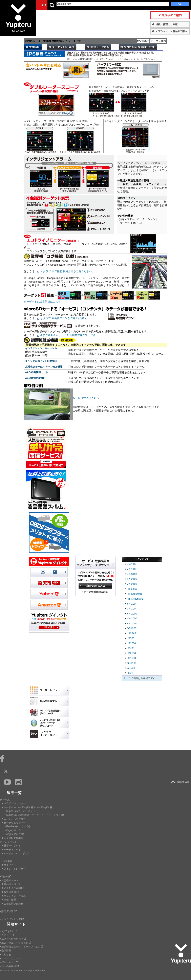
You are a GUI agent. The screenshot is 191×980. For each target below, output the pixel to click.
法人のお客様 (9, 966)
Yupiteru (18, 18)
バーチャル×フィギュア (16, 853)
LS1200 (131, 643)
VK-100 (131, 609)
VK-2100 (132, 584)
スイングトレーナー (14, 869)
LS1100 (131, 658)
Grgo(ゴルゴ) (13, 830)
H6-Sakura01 (135, 594)
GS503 (131, 668)
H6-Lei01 (132, 589)
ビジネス (82, 5)
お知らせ (6, 955)
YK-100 (131, 604)
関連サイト (16, 924)
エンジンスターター (14, 819)
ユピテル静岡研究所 (13, 939)
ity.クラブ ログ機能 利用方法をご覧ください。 (67, 271)
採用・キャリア (9, 962)
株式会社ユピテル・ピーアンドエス (22, 947)
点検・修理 (9, 900)
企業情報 (6, 951)
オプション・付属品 (14, 896)
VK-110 (131, 569)
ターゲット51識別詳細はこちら (42, 302)
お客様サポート (134, 5)
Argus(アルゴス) (14, 834)
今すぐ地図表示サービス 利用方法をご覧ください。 (71, 335)
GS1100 (132, 663)
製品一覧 (114, 5)
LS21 (130, 673)
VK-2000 (132, 618)
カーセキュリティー (14, 823)
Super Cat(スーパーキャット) (22, 811)
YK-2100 (132, 579)
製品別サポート (12, 884)
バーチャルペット (13, 850)
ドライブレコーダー (14, 803)
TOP (181, 782)
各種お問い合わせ (13, 904)
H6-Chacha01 (135, 599)
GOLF (64, 5)
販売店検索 (8, 911)
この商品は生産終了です (142, 678)
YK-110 (131, 564)
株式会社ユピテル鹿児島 (16, 943)
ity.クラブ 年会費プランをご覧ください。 (64, 318)
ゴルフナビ (9, 865)
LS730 (131, 648)
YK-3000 (132, 623)
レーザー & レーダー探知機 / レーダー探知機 (27, 807)
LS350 (131, 638)
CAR (45, 5)
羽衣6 (5, 877)
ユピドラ (7, 935)
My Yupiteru (9, 931)
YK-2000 (132, 614)
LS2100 (131, 653)
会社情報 (100, 5)
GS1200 (132, 628)
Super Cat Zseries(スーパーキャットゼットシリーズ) (34, 815)
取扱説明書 (11, 892)
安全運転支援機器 (13, 838)
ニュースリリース (10, 958)
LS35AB (132, 633)
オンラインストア (12, 919)
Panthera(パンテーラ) (17, 826)
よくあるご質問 (13, 888)
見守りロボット (12, 846)
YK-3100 (132, 574)
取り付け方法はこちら (86, 398)
